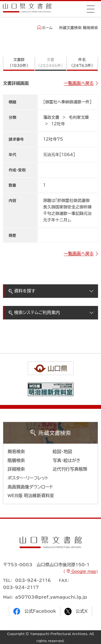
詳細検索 (16, 469)
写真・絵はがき (67, 460)
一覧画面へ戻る (79, 83)
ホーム (45, 28)
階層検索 (16, 460)
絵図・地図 (62, 451)
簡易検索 (16, 451)
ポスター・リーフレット (28, 478)
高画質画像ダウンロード (30, 487)
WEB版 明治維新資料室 (31, 495)
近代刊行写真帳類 (70, 469)
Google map (83, 571)
